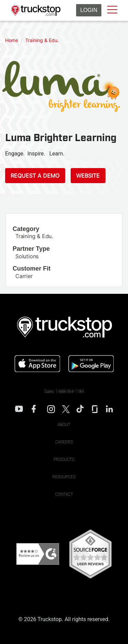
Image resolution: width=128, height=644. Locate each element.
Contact (64, 494)
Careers (64, 442)
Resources (64, 477)
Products (64, 460)
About (64, 425)
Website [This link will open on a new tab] (88, 176)
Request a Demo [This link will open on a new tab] (35, 176)
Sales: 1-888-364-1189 (64, 392)
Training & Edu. (34, 236)
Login (89, 10)
